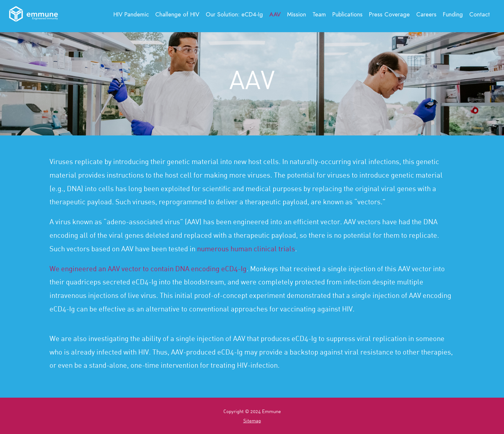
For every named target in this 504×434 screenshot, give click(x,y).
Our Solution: (234, 14)
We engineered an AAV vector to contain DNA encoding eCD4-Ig (148, 268)
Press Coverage (389, 14)
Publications (347, 14)
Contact (480, 14)
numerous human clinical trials (246, 249)
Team (319, 14)
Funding (453, 14)
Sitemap (252, 420)
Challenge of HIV (177, 14)
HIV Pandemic (131, 14)
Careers (426, 14)
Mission (297, 14)
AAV (275, 14)
